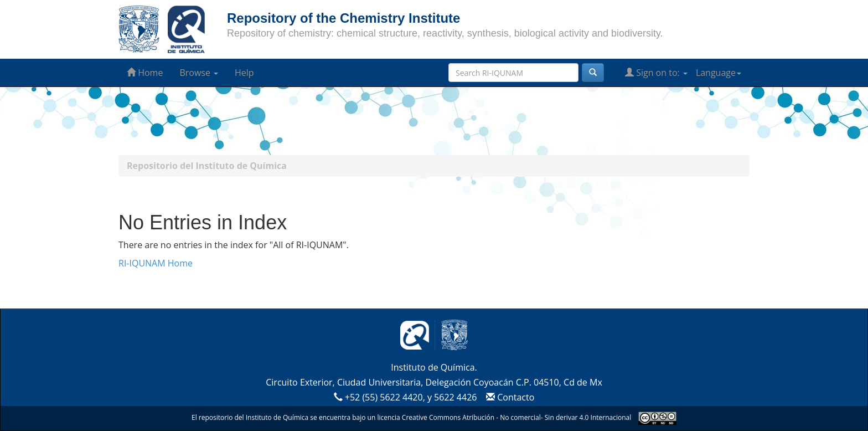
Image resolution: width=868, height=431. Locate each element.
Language (719, 73)
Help (244, 73)
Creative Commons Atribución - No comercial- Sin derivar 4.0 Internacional (516, 417)
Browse (199, 73)
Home (145, 73)
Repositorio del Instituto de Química (207, 166)
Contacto (509, 397)
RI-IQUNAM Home (156, 263)
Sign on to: (656, 73)
